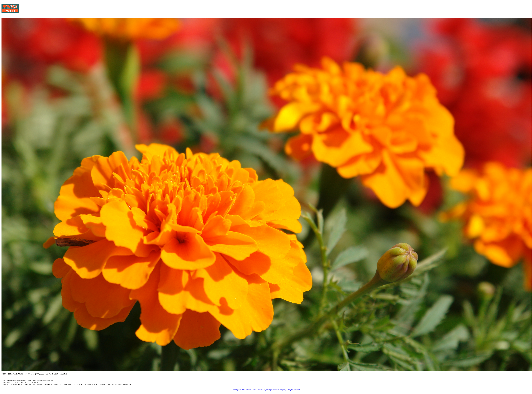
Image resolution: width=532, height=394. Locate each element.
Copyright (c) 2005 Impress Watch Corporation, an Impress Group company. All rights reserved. (266, 390)
